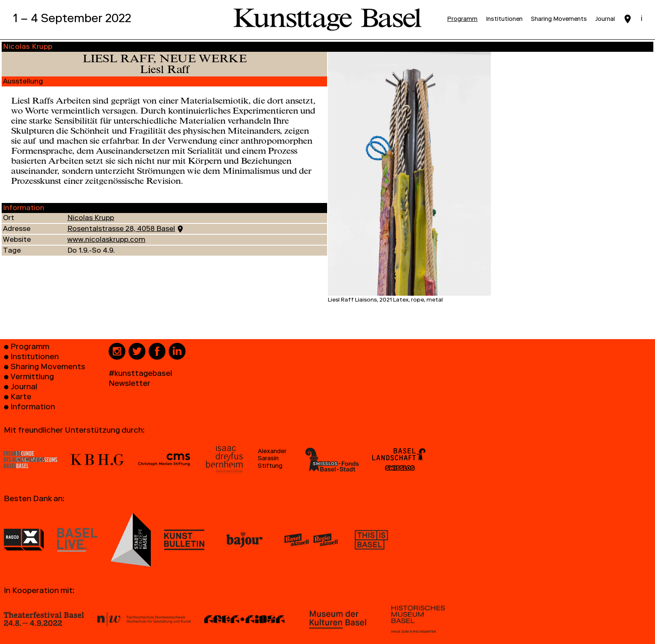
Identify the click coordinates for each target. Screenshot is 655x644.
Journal (24, 388)
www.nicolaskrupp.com (106, 240)
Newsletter (129, 384)
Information (33, 408)
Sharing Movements (48, 368)
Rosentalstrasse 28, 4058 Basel (121, 229)
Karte (21, 398)
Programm (30, 348)
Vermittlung (32, 378)
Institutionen (35, 358)
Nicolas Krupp (91, 219)
